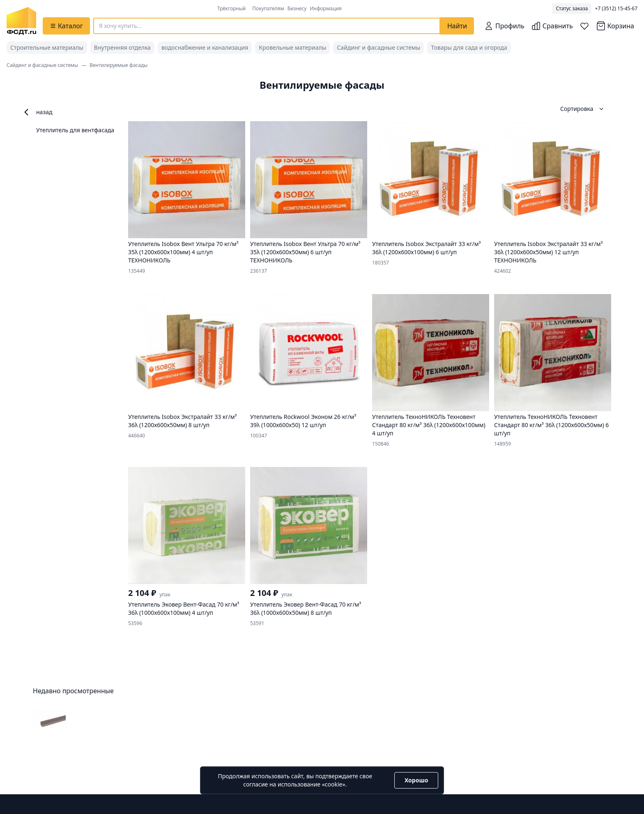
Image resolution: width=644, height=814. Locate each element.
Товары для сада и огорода (469, 47)
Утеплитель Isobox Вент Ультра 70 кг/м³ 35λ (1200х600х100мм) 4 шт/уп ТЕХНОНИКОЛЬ (183, 252)
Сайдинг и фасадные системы (378, 47)
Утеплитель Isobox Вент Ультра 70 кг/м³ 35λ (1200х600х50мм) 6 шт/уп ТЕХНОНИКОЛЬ (305, 252)
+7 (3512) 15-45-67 (616, 8)
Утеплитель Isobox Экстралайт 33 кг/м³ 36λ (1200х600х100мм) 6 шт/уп (426, 248)
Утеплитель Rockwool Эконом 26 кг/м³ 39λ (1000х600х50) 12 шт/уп (303, 421)
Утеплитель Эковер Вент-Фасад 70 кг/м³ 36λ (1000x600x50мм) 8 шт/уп (306, 608)
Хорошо (416, 780)
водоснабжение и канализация (205, 47)
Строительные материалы (47, 47)
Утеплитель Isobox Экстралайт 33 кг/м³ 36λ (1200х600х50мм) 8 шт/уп (182, 421)
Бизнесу (297, 8)
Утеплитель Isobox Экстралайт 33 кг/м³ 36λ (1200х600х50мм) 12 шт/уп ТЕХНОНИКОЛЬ (548, 252)
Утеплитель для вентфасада (75, 130)
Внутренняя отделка (122, 47)
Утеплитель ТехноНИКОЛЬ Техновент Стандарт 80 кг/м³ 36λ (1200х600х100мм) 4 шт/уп (429, 425)
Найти (457, 26)
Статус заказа (572, 8)
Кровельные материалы (292, 47)
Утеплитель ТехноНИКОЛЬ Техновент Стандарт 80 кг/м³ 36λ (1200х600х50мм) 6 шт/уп (551, 425)
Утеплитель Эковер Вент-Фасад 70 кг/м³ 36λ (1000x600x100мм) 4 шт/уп (184, 608)
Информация (325, 8)
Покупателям (268, 8)
